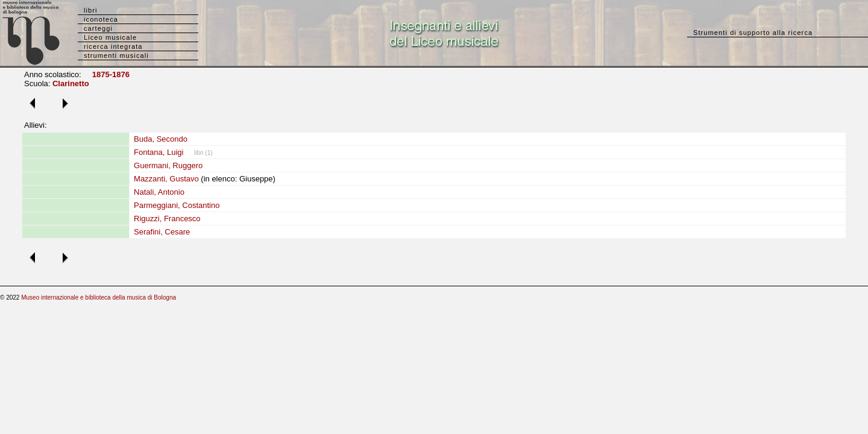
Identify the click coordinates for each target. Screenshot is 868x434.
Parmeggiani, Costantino (177, 205)
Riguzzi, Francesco (167, 219)
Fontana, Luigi (159, 152)
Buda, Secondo (161, 139)
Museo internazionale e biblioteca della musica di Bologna (99, 297)
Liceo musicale (110, 37)
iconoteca (101, 19)
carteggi (98, 28)
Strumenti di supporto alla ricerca (753, 33)
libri (91, 10)
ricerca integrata (113, 46)
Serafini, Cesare (162, 232)
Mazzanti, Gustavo (166, 179)
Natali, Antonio (159, 192)
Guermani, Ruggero (168, 165)
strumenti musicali (116, 55)
